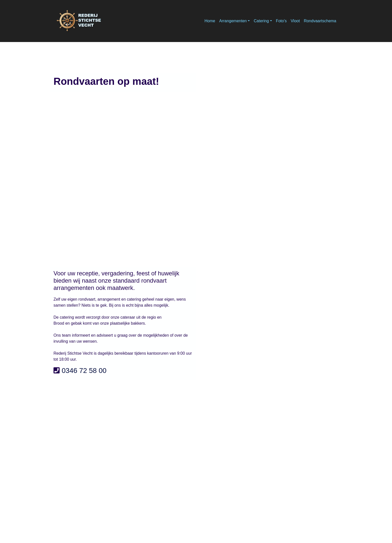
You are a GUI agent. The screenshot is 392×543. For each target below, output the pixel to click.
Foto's (281, 21)
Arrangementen (233, 21)
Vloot (295, 21)
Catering (261, 21)
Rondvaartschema (320, 21)
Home (210, 21)
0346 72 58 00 (84, 371)
